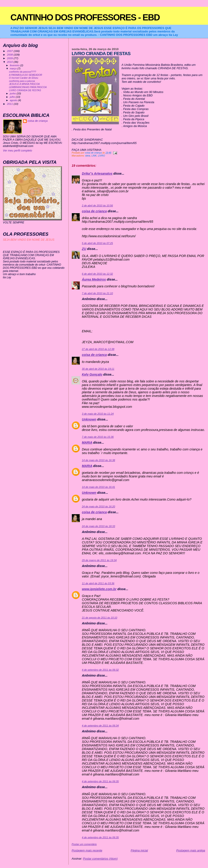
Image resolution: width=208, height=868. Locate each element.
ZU (84, 249)
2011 (10, 104)
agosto (14, 100)
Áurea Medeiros (94, 279)
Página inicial (139, 850)
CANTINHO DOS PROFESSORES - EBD (85, 17)
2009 (10, 58)
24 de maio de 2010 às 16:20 (98, 506)
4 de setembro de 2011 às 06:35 (100, 781)
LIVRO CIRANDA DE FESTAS (25, 90)
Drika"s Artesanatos (97, 174)
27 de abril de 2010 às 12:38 (98, 349)
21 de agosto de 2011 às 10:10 (99, 618)
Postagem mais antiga (191, 850)
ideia (88, 156)
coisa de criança (94, 211)
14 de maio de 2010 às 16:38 (98, 460)
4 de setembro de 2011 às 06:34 (100, 726)
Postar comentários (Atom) (100, 859)
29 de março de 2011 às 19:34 (99, 560)
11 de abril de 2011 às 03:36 (98, 583)
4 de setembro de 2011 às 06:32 (100, 670)
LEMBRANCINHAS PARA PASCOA (28, 87)
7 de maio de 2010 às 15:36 (98, 437)
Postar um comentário (84, 844)
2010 (10, 62)
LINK (94, 156)
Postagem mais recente (87, 850)
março (14, 68)
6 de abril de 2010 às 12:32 (97, 274)
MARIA (87, 443)
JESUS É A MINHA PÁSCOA (24, 84)
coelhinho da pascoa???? (23, 72)
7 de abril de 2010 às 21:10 (97, 293)
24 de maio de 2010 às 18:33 (98, 526)
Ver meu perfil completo (18, 151)
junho (13, 93)
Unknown (89, 419)
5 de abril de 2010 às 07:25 (97, 243)
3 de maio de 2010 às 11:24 (98, 414)
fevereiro (15, 65)
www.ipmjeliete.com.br (99, 589)
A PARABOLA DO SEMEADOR (26, 75)
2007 (10, 51)
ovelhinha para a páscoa (22, 81)
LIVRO (101, 156)
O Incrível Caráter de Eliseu (24, 78)
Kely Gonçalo (92, 374)
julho (13, 97)
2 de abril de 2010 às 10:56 (97, 205)
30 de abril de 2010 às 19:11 (98, 369)
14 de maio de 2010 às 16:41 (98, 487)
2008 (10, 55)
